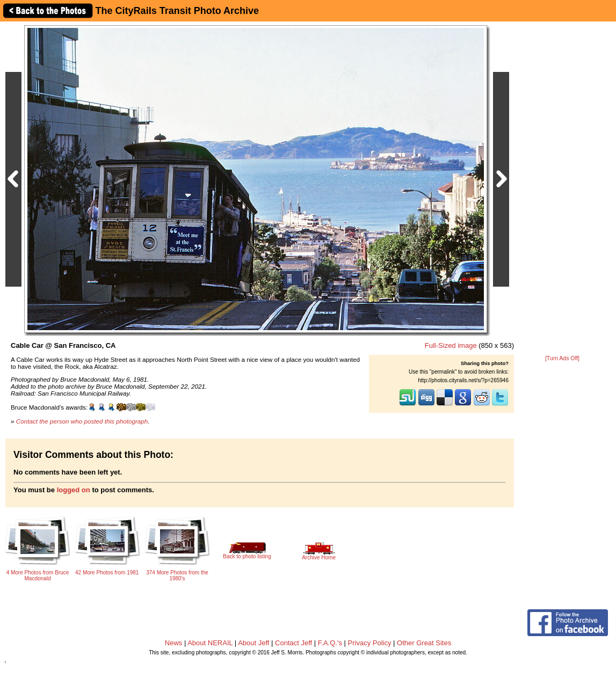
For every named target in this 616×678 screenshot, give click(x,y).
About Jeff (253, 643)
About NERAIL (210, 643)
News (174, 643)
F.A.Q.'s (330, 643)
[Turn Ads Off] (562, 358)
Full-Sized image (451, 345)
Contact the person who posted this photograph (82, 421)
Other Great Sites (424, 643)
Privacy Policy (370, 643)
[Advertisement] (562, 189)
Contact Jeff (293, 643)
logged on (74, 490)
